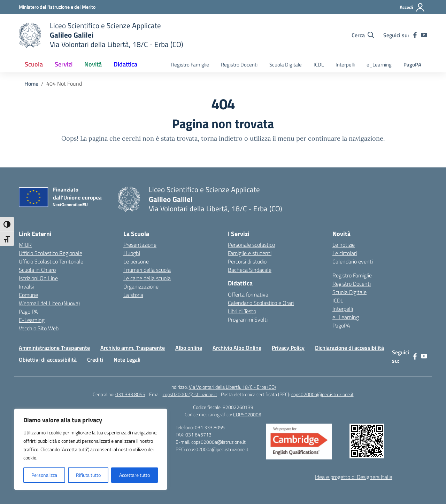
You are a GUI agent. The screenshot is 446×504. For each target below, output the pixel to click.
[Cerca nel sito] (363, 35)
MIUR (25, 245)
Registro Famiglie (190, 65)
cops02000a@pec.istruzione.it (322, 394)
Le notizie (344, 245)
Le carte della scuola (147, 278)
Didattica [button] (125, 64)
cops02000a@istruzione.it (190, 394)
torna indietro (222, 138)
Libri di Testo (242, 311)
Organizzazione (141, 286)
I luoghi (132, 253)
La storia (133, 295)
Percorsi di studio (247, 261)
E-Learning (32, 320)
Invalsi (26, 286)
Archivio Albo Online (237, 348)
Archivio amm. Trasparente (133, 348)
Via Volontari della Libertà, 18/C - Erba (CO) (232, 387)
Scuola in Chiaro (37, 270)
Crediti (95, 360)
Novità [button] (93, 64)
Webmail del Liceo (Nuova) (49, 303)
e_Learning (379, 65)
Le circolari (345, 253)
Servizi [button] (64, 64)
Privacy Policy (288, 348)
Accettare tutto (134, 475)
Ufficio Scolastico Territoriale (51, 261)
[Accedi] (412, 7)
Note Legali (127, 360)
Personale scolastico (251, 245)
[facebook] (415, 35)
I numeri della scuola (147, 270)
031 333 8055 (130, 394)
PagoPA (412, 65)
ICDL (319, 65)
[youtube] (424, 35)
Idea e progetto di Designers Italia (354, 477)
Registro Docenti (239, 65)
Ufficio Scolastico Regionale (51, 253)
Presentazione (140, 245)
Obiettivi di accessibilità (48, 360)
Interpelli (345, 65)
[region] (91, 449)
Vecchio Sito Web (39, 328)
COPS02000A (247, 414)
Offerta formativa (248, 294)
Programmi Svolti (248, 320)
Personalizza (44, 475)
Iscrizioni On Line (38, 278)
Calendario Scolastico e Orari (261, 303)
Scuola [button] (34, 64)
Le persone (136, 261)
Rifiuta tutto (88, 475)
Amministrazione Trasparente (54, 348)
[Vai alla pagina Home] (31, 84)
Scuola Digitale (286, 65)
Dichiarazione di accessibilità (349, 348)
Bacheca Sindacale (250, 270)
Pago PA (28, 312)
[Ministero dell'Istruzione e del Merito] (57, 7)
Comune (28, 295)
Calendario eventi (353, 261)
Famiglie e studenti (250, 253)
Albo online (189, 348)
